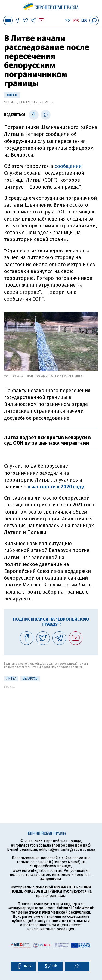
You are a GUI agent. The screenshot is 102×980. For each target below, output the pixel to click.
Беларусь (30, 679)
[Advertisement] (51, 739)
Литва (11, 679)
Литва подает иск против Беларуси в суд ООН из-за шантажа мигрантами (47, 440)
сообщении (68, 166)
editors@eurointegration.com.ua (67, 850)
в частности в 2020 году (56, 487)
